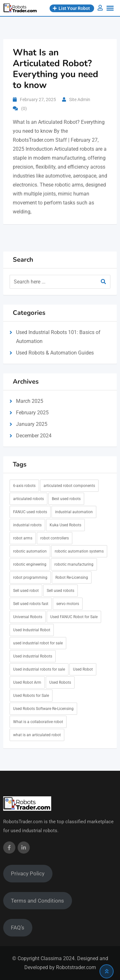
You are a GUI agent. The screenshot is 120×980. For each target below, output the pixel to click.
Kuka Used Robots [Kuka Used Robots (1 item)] (65, 525)
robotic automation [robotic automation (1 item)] (30, 551)
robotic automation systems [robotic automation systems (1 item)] (79, 551)
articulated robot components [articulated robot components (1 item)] (69, 486)
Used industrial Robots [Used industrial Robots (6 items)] (33, 656)
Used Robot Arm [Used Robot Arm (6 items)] (27, 682)
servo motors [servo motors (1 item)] (68, 604)
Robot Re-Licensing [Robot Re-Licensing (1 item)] (72, 578)
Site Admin (80, 100)
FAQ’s (18, 928)
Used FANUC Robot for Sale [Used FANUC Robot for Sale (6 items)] (74, 617)
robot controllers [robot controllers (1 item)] (55, 538)
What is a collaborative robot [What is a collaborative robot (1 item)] (38, 722)
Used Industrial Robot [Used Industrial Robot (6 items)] (32, 630)
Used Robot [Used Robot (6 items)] (83, 669)
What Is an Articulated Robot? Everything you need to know (56, 69)
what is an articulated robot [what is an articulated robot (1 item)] (37, 735)
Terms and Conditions (37, 901)
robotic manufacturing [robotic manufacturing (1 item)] (74, 564)
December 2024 (34, 436)
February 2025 (32, 413)
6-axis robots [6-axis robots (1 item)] (24, 486)
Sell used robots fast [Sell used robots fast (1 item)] (31, 604)
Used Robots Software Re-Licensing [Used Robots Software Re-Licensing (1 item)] (43, 709)
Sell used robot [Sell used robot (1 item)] (26, 591)
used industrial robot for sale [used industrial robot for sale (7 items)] (38, 643)
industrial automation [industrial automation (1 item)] (74, 512)
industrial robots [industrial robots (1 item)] (27, 525)
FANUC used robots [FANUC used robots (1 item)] (30, 512)
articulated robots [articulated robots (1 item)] (28, 499)
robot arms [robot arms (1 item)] (23, 538)
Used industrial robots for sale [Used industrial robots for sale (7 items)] (39, 669)
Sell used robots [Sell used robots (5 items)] (60, 591)
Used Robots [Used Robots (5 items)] (60, 682)
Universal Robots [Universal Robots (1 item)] (28, 617)
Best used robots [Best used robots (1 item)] (66, 499)
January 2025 (32, 424)
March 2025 (30, 401)
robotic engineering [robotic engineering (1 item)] (30, 564)
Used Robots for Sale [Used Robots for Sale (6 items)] (31, 696)
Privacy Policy (28, 873)
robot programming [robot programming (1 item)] (30, 578)
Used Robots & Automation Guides (55, 353)
